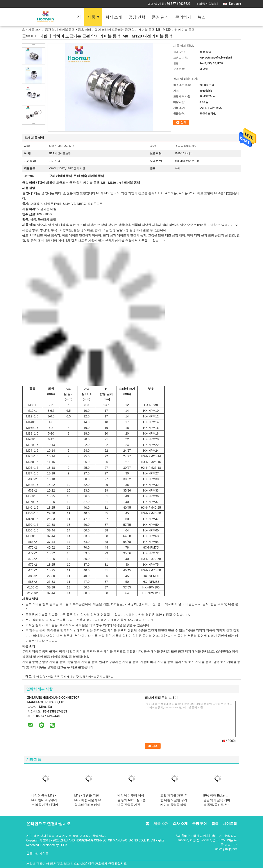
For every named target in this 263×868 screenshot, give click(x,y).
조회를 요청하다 (207, 4)
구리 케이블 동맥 (71, 677)
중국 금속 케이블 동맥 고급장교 (70, 836)
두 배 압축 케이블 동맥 (46, 677)
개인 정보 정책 (36, 836)
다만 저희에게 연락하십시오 (107, 864)
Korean (235, 4)
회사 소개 (114, 17)
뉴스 (202, 17)
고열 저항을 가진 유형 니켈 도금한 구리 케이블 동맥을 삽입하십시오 (174, 802)
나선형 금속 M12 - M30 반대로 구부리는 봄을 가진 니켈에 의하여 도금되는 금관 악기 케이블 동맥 (45, 805)
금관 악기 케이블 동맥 (60, 30)
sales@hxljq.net (226, 849)
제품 (91, 17)
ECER (63, 845)
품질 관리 (160, 17)
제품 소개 (35, 30)
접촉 (183, 122)
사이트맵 (230, 824)
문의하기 (183, 17)
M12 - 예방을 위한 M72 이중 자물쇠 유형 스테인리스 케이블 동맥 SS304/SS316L (88, 805)
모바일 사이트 (37, 853)
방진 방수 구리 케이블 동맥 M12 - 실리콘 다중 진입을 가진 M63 (132, 802)
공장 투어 (200, 824)
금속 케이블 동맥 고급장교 (98, 677)
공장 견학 (137, 17)
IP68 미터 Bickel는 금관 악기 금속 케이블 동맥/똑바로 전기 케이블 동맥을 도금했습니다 (217, 805)
